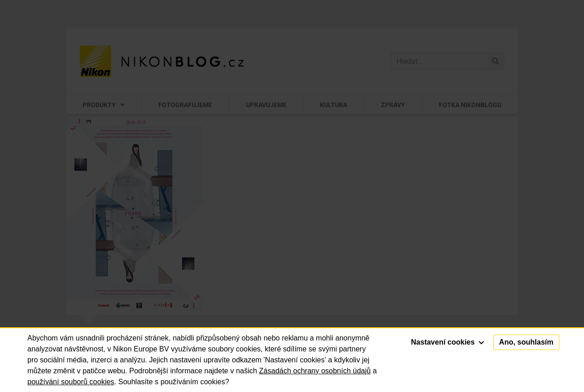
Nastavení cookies (448, 342)
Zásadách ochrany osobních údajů (315, 371)
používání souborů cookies (71, 382)
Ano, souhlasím (526, 342)
